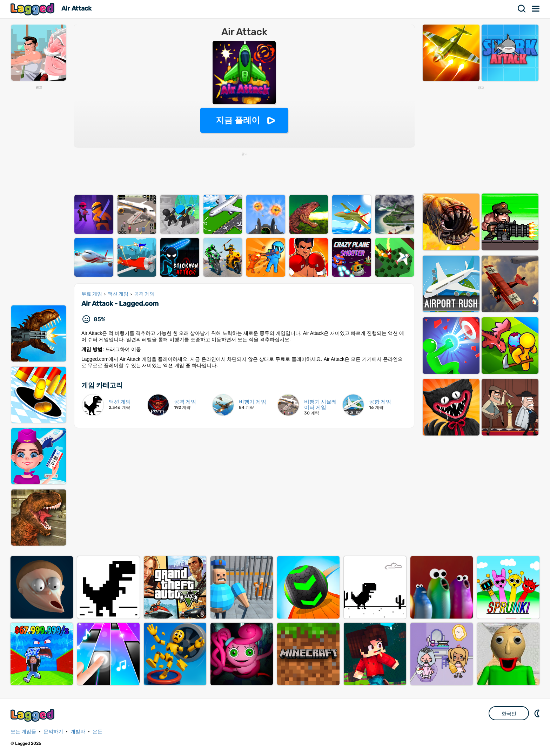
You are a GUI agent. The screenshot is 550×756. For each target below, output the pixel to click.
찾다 (522, 9)
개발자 (78, 732)
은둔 (98, 732)
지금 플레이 (238, 120)
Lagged (33, 9)
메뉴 (536, 9)
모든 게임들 (23, 732)
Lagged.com (33, 715)
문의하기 (53, 732)
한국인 (509, 714)
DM (538, 713)
